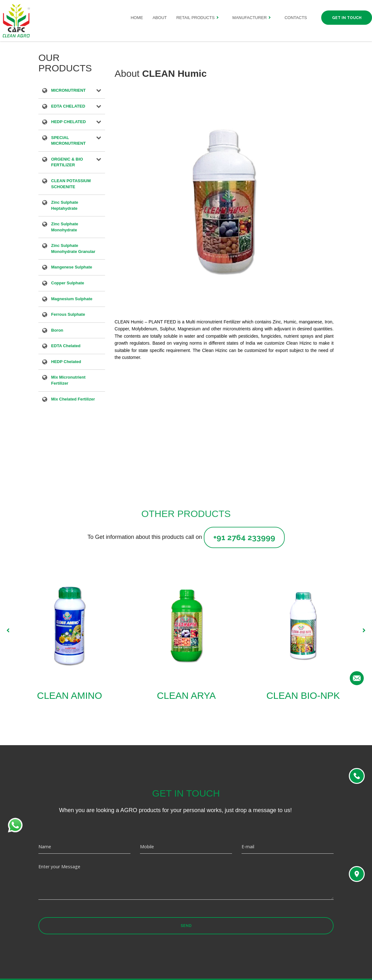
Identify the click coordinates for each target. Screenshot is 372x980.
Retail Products (195, 18)
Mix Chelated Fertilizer (73, 400)
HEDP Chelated (66, 362)
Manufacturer (249, 18)
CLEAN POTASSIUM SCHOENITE (71, 184)
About (160, 18)
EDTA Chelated (66, 346)
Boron (57, 331)
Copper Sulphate (68, 283)
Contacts (296, 18)
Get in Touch (347, 18)
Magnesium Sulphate (72, 299)
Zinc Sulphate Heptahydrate (65, 205)
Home (137, 18)
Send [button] (186, 926)
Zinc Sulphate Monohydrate (65, 227)
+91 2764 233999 (244, 537)
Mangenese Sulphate (72, 268)
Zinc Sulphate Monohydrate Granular (73, 248)
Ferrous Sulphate (68, 315)
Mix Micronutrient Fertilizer (68, 380)
